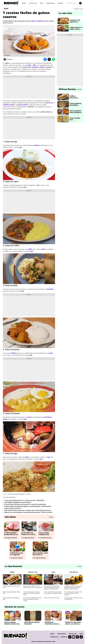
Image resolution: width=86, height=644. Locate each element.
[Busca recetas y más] (74, 3)
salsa (29, 65)
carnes (25, 67)
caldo (34, 65)
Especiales (60, 3)
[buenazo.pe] (15, 636)
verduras (42, 67)
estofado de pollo (9, 105)
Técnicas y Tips (33, 3)
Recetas (24, 3)
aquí (20, 147)
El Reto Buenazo (50, 3)
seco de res (49, 103)
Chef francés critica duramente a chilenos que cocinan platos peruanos (27, 510)
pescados (35, 67)
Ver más (51, 517)
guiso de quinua (23, 105)
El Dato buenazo (62, 634)
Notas (42, 3)
